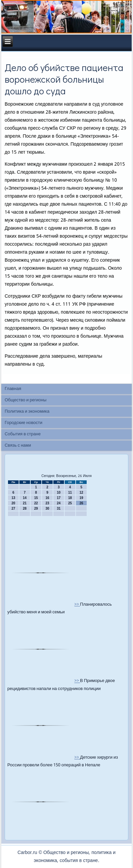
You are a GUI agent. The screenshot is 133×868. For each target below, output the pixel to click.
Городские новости (23, 423)
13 (13, 498)
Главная (13, 389)
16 (47, 498)
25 (70, 503)
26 (81, 503)
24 (58, 503)
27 (13, 508)
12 (81, 492)
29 (36, 508)
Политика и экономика (27, 411)
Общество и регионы (25, 400)
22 (36, 503)
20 (13, 503)
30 (47, 508)
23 (47, 503)
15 (36, 498)
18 (70, 498)
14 (24, 498)
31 (58, 508)
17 (58, 498)
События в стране (23, 434)
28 (24, 508)
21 (24, 503)
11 (70, 492)
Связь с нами (18, 445)
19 (81, 498)
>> (77, 604)
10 (58, 492)
